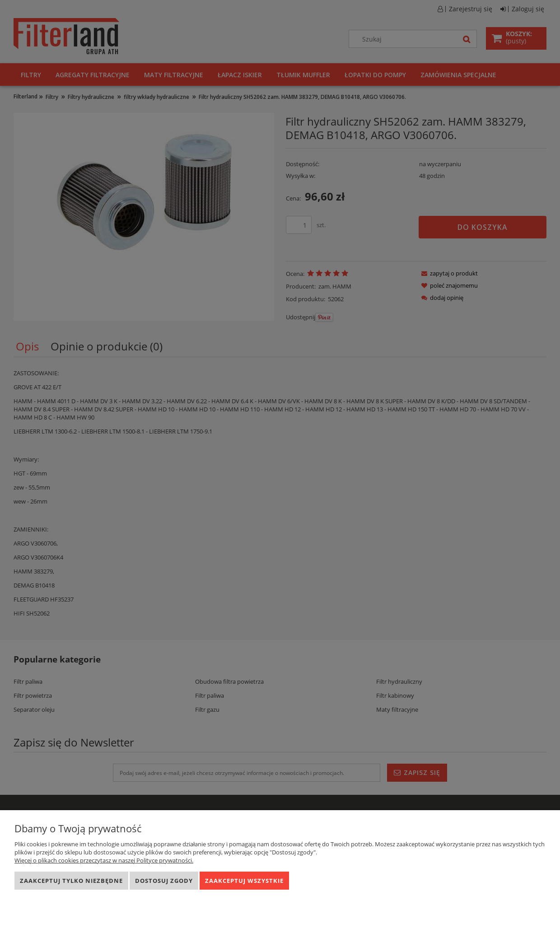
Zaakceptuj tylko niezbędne (71, 881)
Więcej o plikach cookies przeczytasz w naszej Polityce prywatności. (104, 860)
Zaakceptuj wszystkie (244, 881)
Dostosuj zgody (164, 881)
